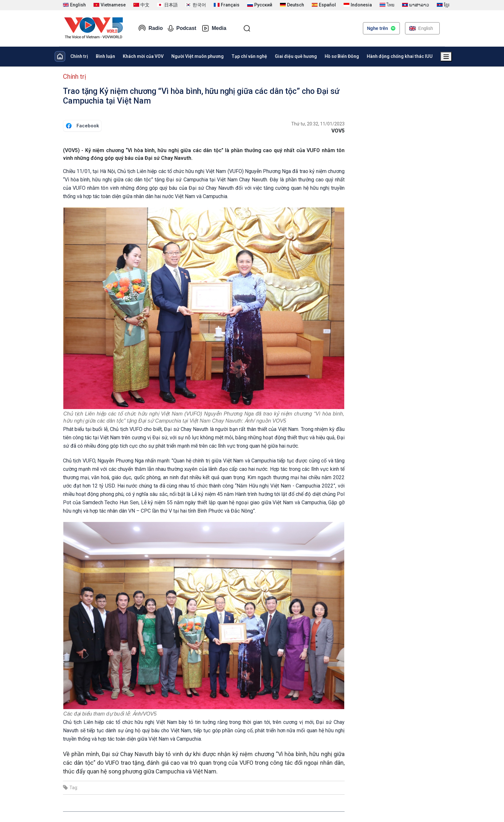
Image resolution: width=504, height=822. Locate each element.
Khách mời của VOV (143, 56)
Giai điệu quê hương (296, 56)
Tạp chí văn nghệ (249, 56)
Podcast (182, 28)
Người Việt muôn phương (198, 56)
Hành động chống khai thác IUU (400, 56)
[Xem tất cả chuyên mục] (446, 57)
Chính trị (79, 56)
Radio (150, 28)
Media (214, 28)
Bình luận (105, 56)
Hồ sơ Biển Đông (342, 56)
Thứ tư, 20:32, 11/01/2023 (318, 124)
